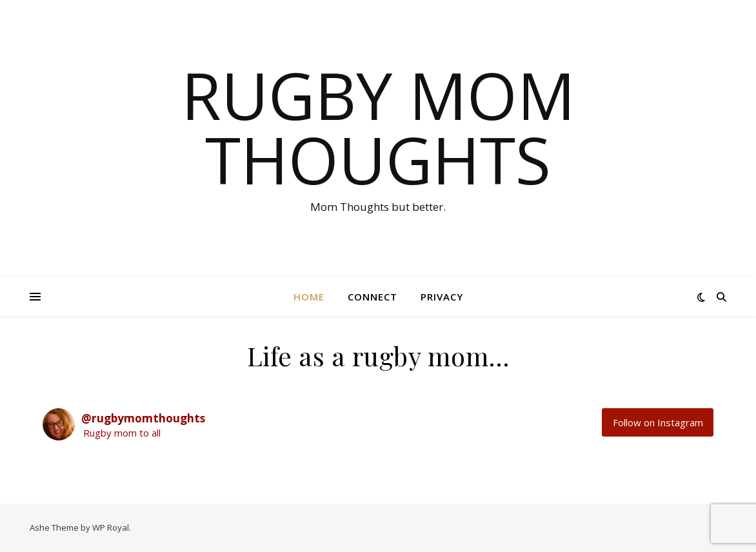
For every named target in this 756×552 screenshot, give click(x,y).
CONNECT (373, 297)
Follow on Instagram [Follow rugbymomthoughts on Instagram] (658, 422)
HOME (309, 297)
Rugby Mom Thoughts (378, 127)
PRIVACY (442, 297)
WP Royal (111, 527)
